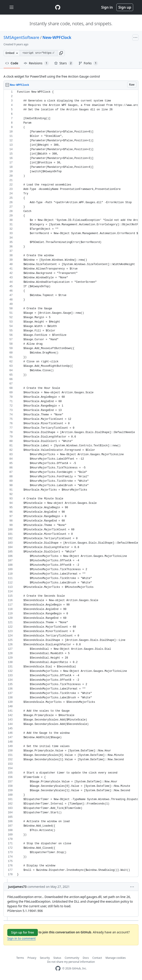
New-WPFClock (57, 37)
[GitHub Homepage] (58, 968)
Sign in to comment (21, 938)
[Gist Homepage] (58, 7)
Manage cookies (116, 958)
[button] (61, 53)
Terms (20, 958)
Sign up (125, 7)
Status (57, 958)
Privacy (32, 958)
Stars (64, 63)
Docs (86, 958)
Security (45, 958)
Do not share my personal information (71, 962)
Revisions (36, 63)
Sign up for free (23, 932)
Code (12, 63)
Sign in (107, 7)
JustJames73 (17, 887)
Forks (88, 63)
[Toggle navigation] (12, 7)
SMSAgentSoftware (21, 37)
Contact (97, 958)
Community (72, 958)
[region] (71, 483)
